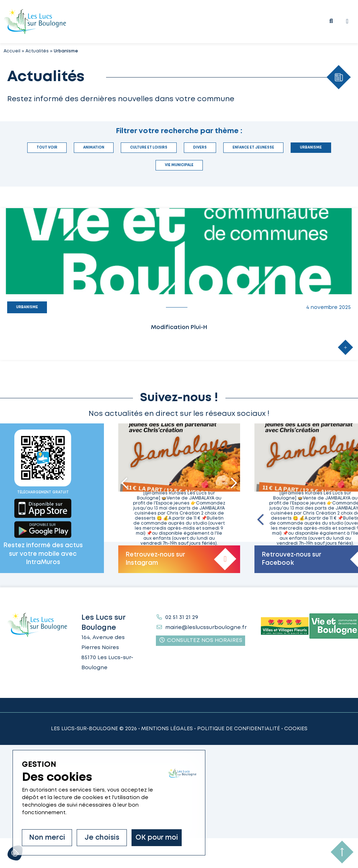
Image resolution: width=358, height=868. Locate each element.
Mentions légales (167, 729)
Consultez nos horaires (201, 640)
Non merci (47, 838)
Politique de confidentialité (238, 729)
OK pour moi (157, 838)
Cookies (296, 729)
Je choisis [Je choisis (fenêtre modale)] (102, 838)
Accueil (12, 51)
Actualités (37, 51)
